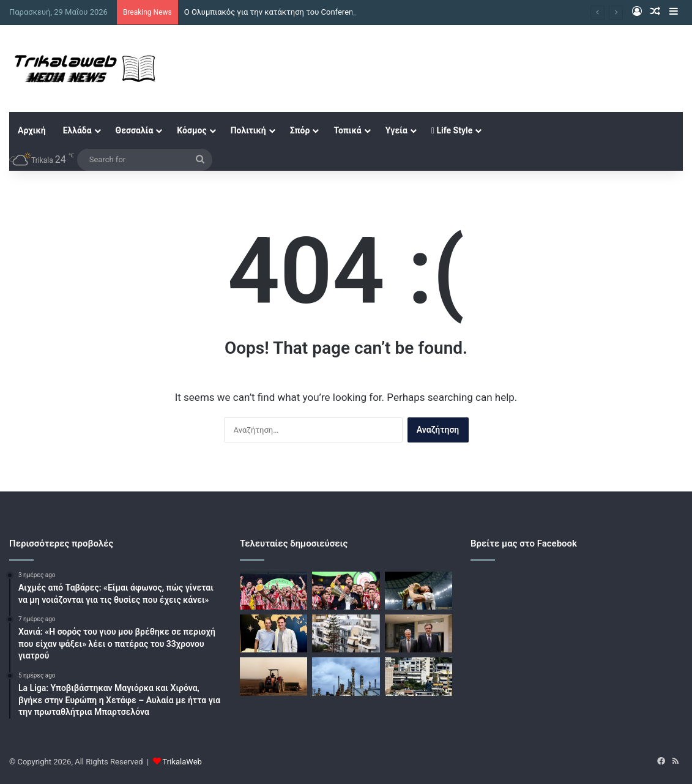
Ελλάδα (77, 130)
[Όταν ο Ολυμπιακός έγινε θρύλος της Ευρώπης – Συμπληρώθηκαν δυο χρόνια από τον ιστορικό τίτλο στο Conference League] (346, 591)
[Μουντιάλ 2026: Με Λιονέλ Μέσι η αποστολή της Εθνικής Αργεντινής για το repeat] (419, 591)
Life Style (452, 130)
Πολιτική (248, 130)
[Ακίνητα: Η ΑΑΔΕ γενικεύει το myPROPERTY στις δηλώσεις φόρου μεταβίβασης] (346, 633)
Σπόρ (300, 130)
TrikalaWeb (182, 762)
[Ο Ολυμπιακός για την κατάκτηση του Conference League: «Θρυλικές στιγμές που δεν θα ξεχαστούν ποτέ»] (273, 591)
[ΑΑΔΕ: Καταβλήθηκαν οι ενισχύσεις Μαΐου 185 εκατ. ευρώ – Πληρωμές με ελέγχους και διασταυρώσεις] (273, 676)
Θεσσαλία (135, 130)
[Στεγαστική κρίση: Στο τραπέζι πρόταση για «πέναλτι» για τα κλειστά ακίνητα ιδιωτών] (419, 676)
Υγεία (396, 130)
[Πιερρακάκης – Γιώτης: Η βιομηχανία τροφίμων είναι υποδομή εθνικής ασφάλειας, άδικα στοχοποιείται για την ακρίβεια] (419, 633)
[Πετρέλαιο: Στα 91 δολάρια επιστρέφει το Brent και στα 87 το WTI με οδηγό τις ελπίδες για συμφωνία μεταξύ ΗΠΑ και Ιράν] (346, 676)
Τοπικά (347, 130)
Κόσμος (192, 130)
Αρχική (32, 130)
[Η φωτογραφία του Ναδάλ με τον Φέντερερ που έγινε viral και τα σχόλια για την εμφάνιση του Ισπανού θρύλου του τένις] (273, 633)
